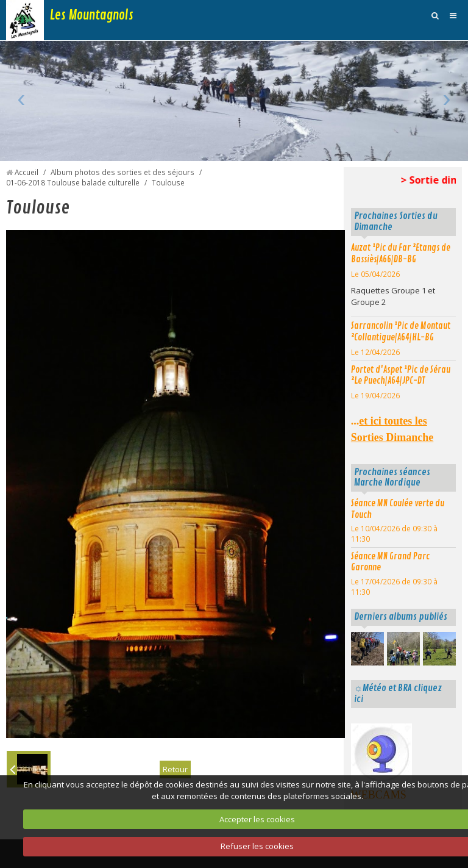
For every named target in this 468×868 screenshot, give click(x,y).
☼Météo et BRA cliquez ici (398, 694)
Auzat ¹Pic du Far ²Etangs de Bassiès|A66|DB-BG (401, 253)
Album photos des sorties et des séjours (122, 172)
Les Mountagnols (92, 15)
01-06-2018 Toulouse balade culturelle (73, 182)
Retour (175, 769)
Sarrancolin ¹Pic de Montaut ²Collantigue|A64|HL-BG (401, 332)
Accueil (27, 172)
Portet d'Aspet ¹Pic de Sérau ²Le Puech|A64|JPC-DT (401, 375)
